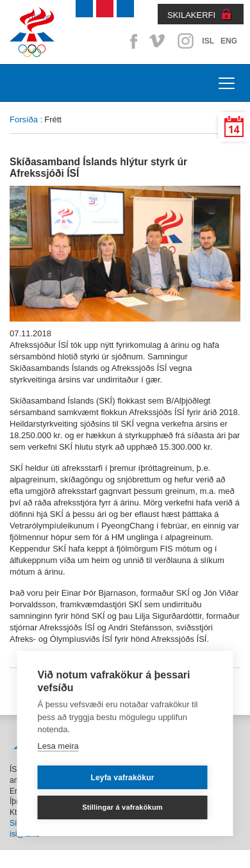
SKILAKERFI (191, 15)
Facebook (131, 41)
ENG (229, 41)
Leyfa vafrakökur (122, 778)
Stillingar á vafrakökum (122, 807)
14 (234, 130)
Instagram (185, 41)
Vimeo (158, 41)
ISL (208, 41)
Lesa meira (58, 746)
